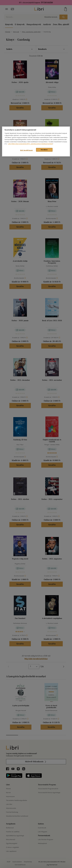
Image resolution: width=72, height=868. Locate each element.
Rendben (44, 150)
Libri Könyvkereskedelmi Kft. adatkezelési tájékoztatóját (30, 144)
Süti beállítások (26, 150)
